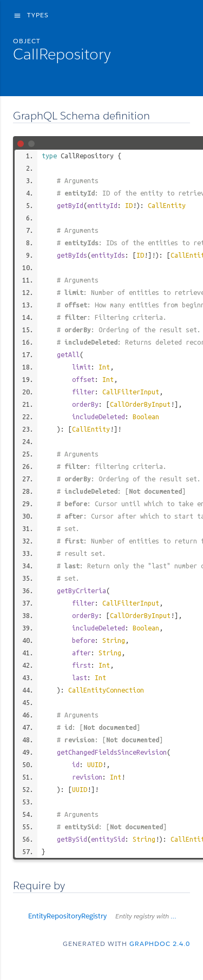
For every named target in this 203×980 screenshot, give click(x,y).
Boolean (146, 417)
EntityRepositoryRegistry (109, 916)
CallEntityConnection (106, 690)
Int (104, 367)
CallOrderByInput (140, 404)
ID (129, 205)
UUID (95, 764)
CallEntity (167, 205)
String (114, 640)
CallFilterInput (131, 392)
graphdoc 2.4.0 (160, 944)
